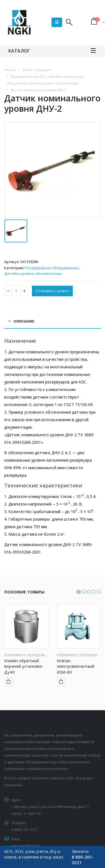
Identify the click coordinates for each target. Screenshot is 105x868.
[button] (79, 592)
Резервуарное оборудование (52, 268)
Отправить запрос (52, 291)
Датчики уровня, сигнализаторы (33, 273)
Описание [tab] (24, 321)
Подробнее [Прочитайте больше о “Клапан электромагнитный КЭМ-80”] (62, 682)
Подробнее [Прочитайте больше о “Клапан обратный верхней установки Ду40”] (9, 682)
